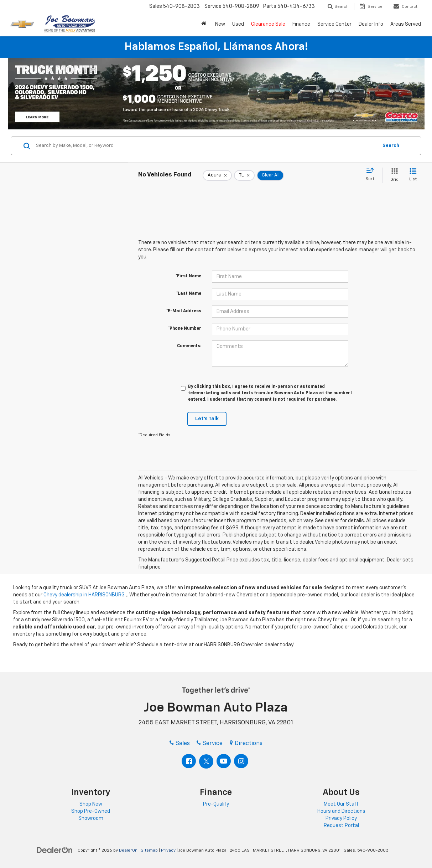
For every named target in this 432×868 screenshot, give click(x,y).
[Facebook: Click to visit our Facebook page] (189, 761)
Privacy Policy (341, 818)
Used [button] (238, 24)
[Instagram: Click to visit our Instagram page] (241, 761)
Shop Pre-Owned (91, 811)
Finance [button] (301, 24)
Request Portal (341, 826)
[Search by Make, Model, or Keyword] (206, 146)
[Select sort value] (372, 175)
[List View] (413, 175)
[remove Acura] (217, 175)
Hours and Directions (341, 811)
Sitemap (149, 851)
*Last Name (189, 294)
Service (210, 744)
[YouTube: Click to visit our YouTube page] (224, 761)
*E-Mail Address (184, 311)
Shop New (91, 804)
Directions (246, 744)
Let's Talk (207, 419)
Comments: (189, 346)
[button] (205, 24)
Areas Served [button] (406, 24)
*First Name (188, 276)
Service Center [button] (334, 24)
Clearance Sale (268, 24)
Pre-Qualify (216, 804)
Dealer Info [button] (371, 24)
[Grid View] (393, 175)
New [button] (220, 24)
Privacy (168, 851)
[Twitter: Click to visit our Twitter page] (206, 761)
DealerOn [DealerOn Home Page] (128, 851)
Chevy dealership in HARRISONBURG (85, 595)
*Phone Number (185, 329)
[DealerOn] (55, 850)
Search (391, 146)
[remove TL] (244, 175)
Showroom (91, 818)
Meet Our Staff (341, 804)
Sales (180, 744)
